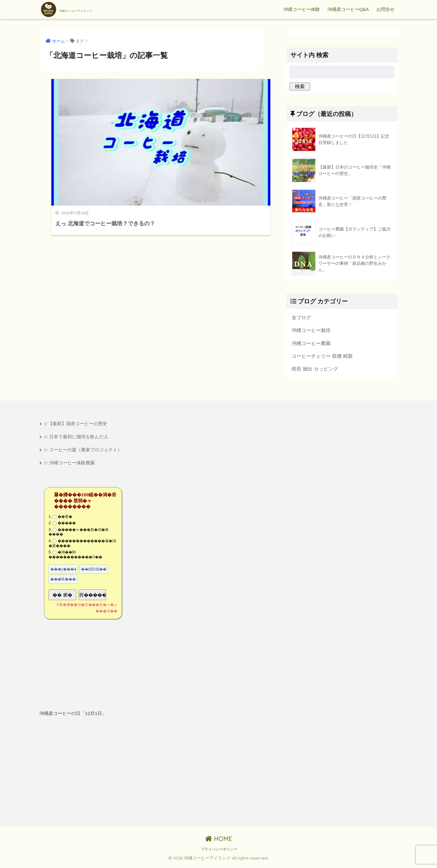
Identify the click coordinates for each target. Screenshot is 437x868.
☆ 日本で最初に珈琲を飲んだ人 (76, 439)
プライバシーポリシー (219, 853)
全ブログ (301, 318)
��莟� (65, 520)
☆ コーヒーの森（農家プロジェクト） (83, 453)
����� (67, 527)
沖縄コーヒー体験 (302, 9)
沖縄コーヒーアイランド (92, 9)
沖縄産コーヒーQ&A (348, 9)
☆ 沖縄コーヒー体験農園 (69, 466)
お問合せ (385, 9)
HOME (219, 842)
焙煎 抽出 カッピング (315, 371)
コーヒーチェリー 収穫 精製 (322, 357)
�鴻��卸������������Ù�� (75, 558)
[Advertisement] (93, 776)
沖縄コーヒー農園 (311, 344)
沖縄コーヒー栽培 (311, 331)
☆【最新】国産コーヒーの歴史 (75, 426)
